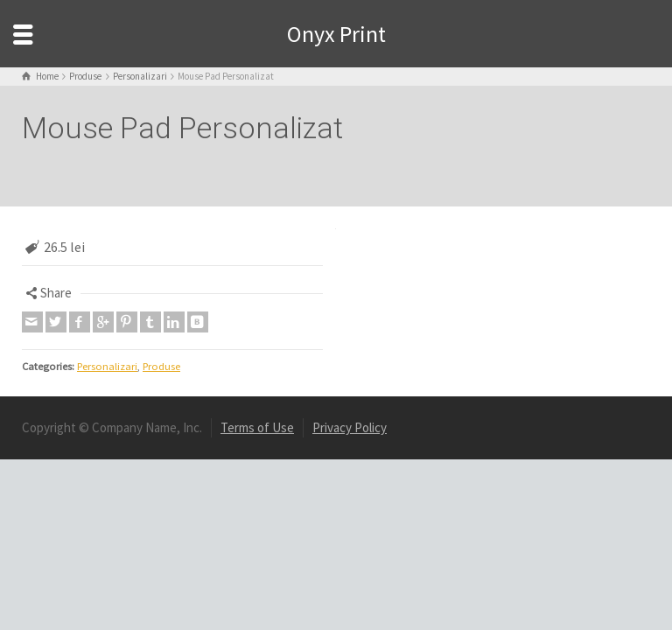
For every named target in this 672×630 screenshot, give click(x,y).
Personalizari (107, 366)
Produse (161, 366)
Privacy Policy (350, 427)
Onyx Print (336, 34)
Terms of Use (257, 427)
